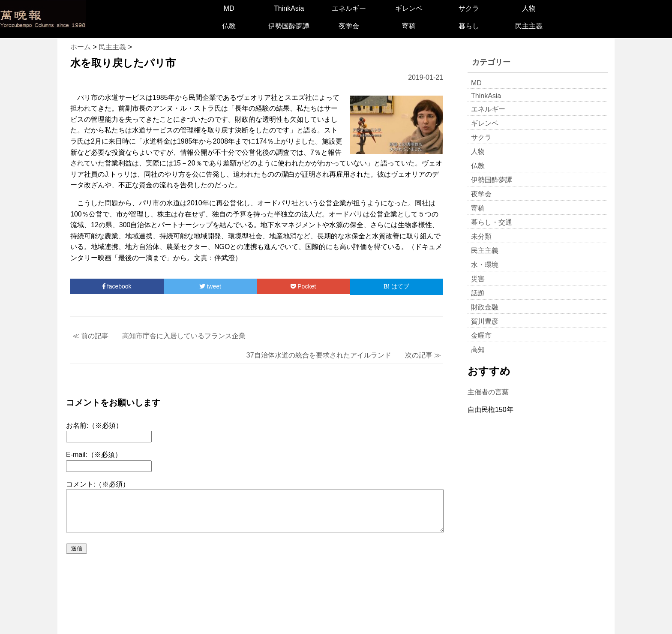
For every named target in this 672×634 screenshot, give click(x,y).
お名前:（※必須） (94, 425)
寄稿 (409, 26)
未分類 (481, 236)
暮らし (469, 26)
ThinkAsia (289, 8)
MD (229, 8)
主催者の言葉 (488, 392)
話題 (478, 293)
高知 (478, 350)
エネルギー (349, 8)
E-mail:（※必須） (94, 455)
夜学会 (349, 26)
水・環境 (485, 265)
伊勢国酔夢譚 (289, 26)
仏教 (229, 26)
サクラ (469, 8)
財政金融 (485, 307)
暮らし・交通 (492, 222)
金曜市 (481, 335)
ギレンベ (409, 8)
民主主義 (529, 26)
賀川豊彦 (485, 321)
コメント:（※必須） (98, 484)
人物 (529, 8)
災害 (478, 279)
